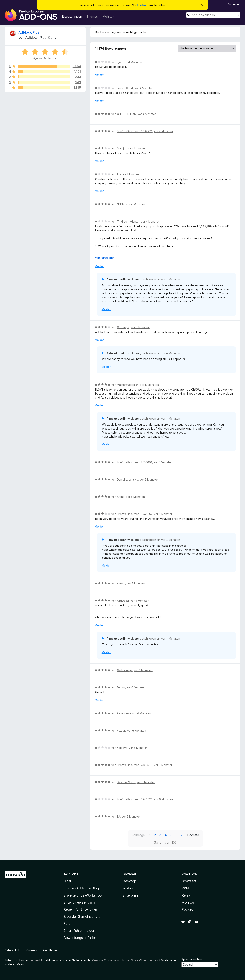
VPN (185, 888)
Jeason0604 (125, 88)
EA (119, 817)
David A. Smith (126, 782)
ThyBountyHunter (128, 222)
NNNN (121, 204)
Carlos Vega (125, 670)
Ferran (121, 687)
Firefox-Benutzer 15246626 (135, 799)
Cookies (32, 950)
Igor (119, 62)
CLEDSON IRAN (127, 114)
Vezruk (121, 731)
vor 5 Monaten (149, 385)
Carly (52, 38)
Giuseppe (123, 327)
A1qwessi (123, 601)
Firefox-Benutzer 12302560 (135, 765)
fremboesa (124, 713)
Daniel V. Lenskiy (128, 479)
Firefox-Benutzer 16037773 (135, 131)
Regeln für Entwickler (80, 909)
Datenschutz (13, 950)
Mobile (128, 888)
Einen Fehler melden (79, 931)
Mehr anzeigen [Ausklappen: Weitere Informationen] (105, 258)
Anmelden (234, 4)
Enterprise (130, 895)
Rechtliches (50, 950)
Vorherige (138, 835)
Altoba (121, 583)
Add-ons (71, 874)
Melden (100, 75)
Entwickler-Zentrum (79, 902)
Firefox (142, 5)
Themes (92, 16)
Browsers (189, 881)
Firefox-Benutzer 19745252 (135, 514)
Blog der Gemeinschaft (82, 916)
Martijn (121, 148)
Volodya (122, 748)
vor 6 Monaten (136, 687)
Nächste (193, 835)
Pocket (187, 909)
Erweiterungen (72, 16)
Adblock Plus (29, 32)
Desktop (129, 881)
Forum (69, 924)
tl (118, 174)
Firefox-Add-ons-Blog (81, 888)
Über (67, 881)
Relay (186, 895)
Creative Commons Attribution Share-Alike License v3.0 (127, 960)
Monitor (188, 902)
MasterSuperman (128, 385)
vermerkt (36, 960)
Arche (121, 497)
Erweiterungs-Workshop (83, 895)
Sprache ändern (192, 959)
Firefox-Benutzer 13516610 (134, 462)
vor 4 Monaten (133, 62)
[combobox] (213, 15)
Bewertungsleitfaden (80, 938)
